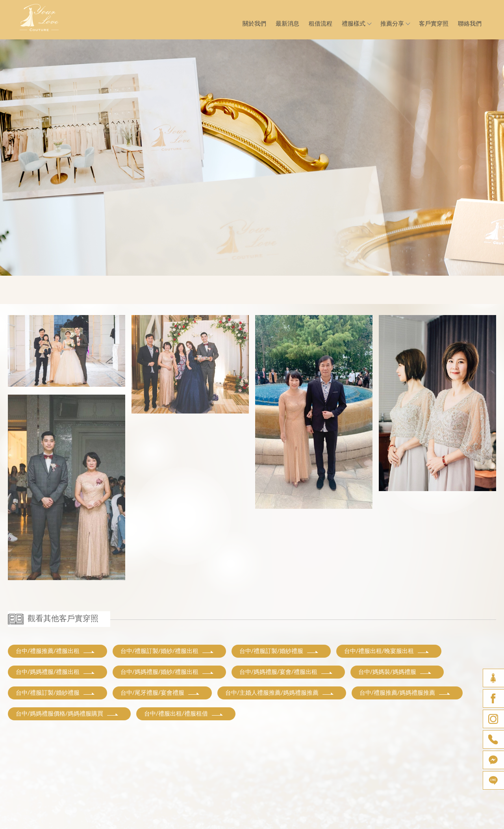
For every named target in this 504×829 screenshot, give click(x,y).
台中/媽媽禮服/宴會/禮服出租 (286, 672)
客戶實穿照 (434, 24)
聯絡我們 (470, 24)
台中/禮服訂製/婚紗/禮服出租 (167, 651)
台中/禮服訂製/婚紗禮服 (279, 651)
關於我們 (254, 24)
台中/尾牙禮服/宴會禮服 (160, 693)
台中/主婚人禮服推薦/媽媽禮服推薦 (280, 693)
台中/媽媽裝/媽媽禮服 (395, 672)
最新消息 (287, 24)
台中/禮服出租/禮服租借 (184, 714)
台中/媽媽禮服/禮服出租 (56, 672)
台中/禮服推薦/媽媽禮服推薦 (405, 693)
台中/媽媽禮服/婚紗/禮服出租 (167, 672)
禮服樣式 (356, 24)
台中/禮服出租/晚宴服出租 (387, 651)
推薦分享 (395, 24)
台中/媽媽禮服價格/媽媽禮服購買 (67, 714)
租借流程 (321, 24)
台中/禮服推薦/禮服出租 (56, 651)
